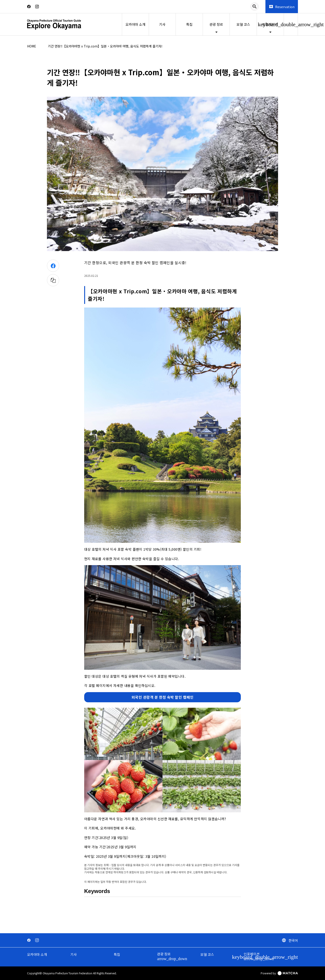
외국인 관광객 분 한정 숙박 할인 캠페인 (163, 697)
